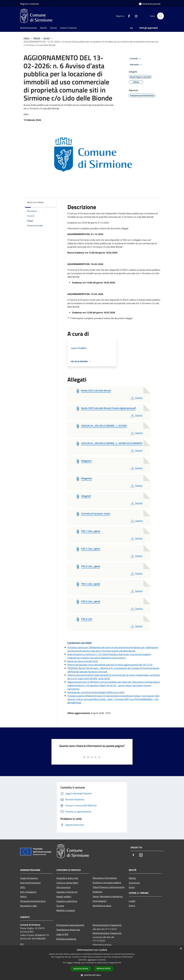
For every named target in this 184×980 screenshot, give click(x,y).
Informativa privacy (102, 945)
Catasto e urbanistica (67, 901)
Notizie (132, 878)
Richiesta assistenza (66, 939)
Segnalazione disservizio (68, 930)
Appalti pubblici (64, 896)
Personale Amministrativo (33, 901)
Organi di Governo (29, 878)
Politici (23, 896)
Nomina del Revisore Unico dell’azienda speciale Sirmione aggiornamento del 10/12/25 (110, 665)
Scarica (136, 398)
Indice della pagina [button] (35, 202)
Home (26, 38)
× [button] (181, 949)
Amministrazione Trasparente (107, 925)
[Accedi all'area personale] (150, 4)
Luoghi (132, 901)
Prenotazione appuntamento (70, 925)
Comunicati (134, 883)
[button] (92, 975)
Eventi (132, 906)
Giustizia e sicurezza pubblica (107, 883)
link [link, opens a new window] (120, 963)
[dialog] (92, 963)
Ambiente (97, 892)
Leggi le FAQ (62, 934)
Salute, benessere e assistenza (108, 896)
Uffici (23, 887)
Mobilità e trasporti (66, 910)
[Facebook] (128, 16)
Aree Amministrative (30, 883)
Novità (37, 38)
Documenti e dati (28, 906)
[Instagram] (135, 16)
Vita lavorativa (63, 887)
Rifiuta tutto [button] (104, 969)
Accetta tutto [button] (81, 969)
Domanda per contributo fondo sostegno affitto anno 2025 (96, 692)
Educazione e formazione (105, 878)
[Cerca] (160, 16)
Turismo (60, 906)
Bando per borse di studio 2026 (83, 661)
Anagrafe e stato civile (67, 878)
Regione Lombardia (29, 4)
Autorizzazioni (100, 901)
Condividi (136, 59)
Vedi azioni (136, 65)
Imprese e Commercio (67, 892)
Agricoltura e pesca (102, 906)
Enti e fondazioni (28, 892)
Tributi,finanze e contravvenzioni (109, 887)
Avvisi (47, 38)
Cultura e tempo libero (67, 883)
